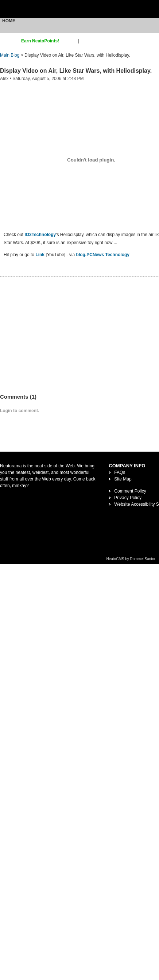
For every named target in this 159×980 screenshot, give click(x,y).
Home (9, 21)
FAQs (120, 472)
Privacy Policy (128, 498)
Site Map (123, 479)
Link (40, 255)
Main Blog (10, 55)
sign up (70, 41)
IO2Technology (40, 235)
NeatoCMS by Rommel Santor (131, 559)
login (85, 41)
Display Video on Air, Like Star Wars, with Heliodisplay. (76, 71)
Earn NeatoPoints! (40, 41)
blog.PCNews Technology (103, 255)
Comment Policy (130, 491)
